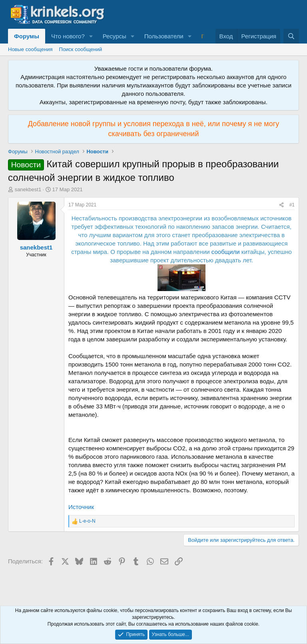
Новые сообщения (30, 49)
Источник (81, 507)
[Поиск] (291, 36)
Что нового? (68, 36)
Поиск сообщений (81, 49)
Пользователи (164, 36)
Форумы (27, 36)
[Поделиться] (281, 205)
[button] (91, 36)
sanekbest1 (28, 189)
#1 (292, 205)
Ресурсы (115, 36)
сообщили (226, 252)
